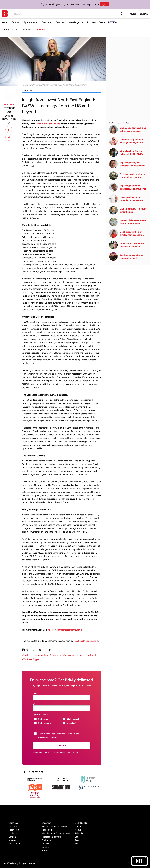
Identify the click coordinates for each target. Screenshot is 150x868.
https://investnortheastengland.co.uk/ (65, 630)
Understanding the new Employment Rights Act (126, 141)
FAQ (77, 843)
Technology (47, 830)
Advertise (40, 29)
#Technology (42, 655)
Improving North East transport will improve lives (128, 187)
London (12, 837)
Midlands (13, 833)
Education (46, 823)
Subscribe (62, 746)
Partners (27, 29)
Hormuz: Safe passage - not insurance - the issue (128, 222)
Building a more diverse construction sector (126, 257)
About (4, 29)
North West (14, 830)
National (12, 840)
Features (60, 22)
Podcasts (91, 22)
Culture (45, 847)
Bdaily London (44, 719)
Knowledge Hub (76, 22)
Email (35, 704)
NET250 (112, 22)
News (4, 22)
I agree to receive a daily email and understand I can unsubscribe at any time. (58, 735)
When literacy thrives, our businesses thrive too (127, 245)
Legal (77, 837)
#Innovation (56, 655)
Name (35, 693)
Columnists (47, 22)
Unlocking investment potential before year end (127, 199)
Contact (16, 29)
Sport (44, 850)
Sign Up (105, 4)
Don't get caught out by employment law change (126, 233)
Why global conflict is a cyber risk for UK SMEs (126, 153)
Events (102, 22)
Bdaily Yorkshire (44, 723)
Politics (45, 843)
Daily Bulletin (81, 823)
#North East (28, 655)
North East (13, 823)
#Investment (69, 655)
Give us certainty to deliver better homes (127, 210)
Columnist (27, 90)
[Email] (62, 708)
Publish (133, 13)
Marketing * (71, 723)
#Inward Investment (86, 655)
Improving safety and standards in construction (127, 164)
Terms (78, 840)
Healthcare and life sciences (55, 826)
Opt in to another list (41, 714)
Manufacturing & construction (56, 833)
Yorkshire (13, 826)
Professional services (51, 837)
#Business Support (31, 659)
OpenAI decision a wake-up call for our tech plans (128, 129)
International (14, 843)
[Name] (62, 697)
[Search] (122, 14)
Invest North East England (9, 112)
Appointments (30, 22)
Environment (48, 840)
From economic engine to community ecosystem (127, 176)
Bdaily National (73, 719)
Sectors (15, 22)
